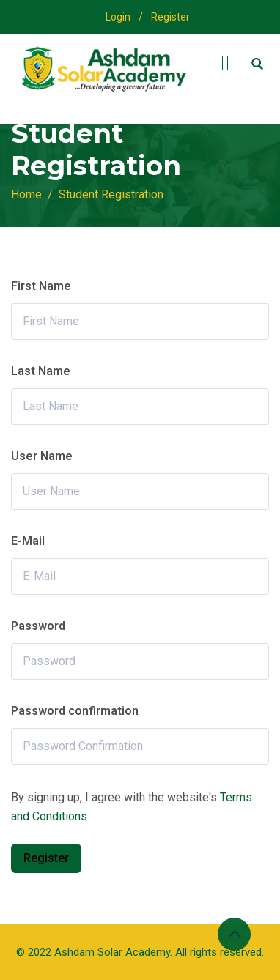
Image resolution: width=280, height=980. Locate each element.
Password (38, 626)
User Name (42, 456)
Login (118, 17)
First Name (41, 286)
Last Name (41, 371)
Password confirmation (75, 711)
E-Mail (28, 541)
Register (170, 17)
